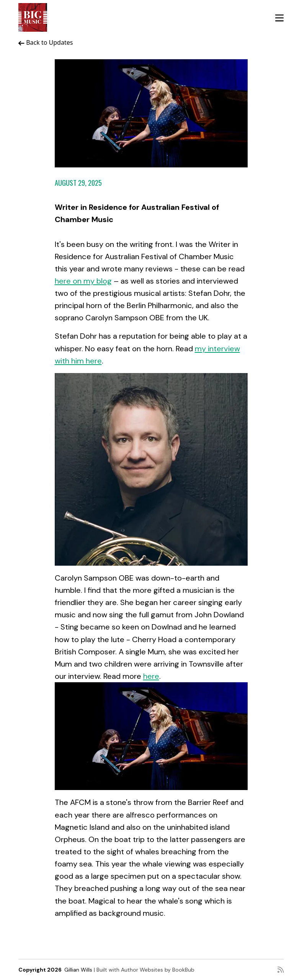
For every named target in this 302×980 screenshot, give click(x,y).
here (151, 676)
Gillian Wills (78, 970)
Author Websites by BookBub (158, 970)
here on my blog (83, 281)
